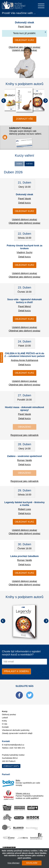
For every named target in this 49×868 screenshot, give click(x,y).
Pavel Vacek (24, 27)
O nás (5, 724)
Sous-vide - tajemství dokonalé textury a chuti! (24, 301)
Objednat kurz (24, 40)
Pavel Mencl (24, 306)
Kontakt (5, 727)
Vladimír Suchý (24, 252)
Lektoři (5, 718)
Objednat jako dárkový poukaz (24, 47)
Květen (29, 164)
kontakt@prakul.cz (16, 745)
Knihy (4, 721)
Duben (19, 164)
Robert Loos (24, 509)
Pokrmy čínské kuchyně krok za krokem (24, 247)
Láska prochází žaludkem (24, 556)
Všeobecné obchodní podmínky (16, 730)
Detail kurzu (24, 203)
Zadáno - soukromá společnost (24, 456)
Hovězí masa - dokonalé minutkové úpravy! (24, 409)
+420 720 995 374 (17, 748)
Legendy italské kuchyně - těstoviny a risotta (24, 504)
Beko (18, 780)
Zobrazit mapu (11, 766)
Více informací (13, 863)
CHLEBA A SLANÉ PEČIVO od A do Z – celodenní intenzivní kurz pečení (24, 355)
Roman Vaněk (24, 460)
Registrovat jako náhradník (24, 435)
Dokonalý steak (24, 22)
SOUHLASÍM (32, 863)
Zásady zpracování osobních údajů (17, 733)
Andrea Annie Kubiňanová (24, 360)
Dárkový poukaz (9, 714)
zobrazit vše (25, 119)
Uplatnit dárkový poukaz (24, 50)
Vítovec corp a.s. (23, 793)
